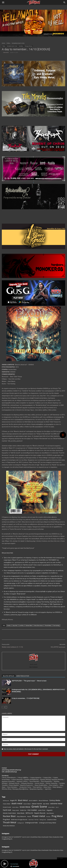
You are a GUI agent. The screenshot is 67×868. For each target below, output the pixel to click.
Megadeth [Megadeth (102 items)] (50, 810)
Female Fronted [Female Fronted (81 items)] (7, 807)
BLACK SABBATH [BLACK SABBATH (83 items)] (33, 801)
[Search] (64, 2)
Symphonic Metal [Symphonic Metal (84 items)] (52, 820)
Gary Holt (15, 625)
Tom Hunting (56, 625)
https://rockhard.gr (33, 667)
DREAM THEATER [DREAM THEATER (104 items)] (37, 804)
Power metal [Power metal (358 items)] (39, 816)
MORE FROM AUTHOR (23, 676)
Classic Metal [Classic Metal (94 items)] (7, 804)
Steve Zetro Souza (38, 625)
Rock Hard (6, 52)
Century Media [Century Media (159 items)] (55, 800)
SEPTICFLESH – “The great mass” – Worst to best (29, 681)
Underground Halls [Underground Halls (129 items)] (31, 823)
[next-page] (6, 707)
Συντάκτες (21, 46)
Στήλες (8, 43)
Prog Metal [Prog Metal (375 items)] (57, 816)
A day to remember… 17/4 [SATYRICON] (26, 698)
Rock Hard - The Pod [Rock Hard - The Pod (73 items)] (33, 820)
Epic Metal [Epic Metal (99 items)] (46, 804)
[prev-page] (3, 707)
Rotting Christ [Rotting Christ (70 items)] (43, 820)
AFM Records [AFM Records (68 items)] (6, 801)
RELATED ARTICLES (9, 676)
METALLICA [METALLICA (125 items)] (29, 813)
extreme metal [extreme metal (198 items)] (56, 804)
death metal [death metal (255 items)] (17, 803)
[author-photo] (34, 662)
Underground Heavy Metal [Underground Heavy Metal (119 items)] (47, 823)
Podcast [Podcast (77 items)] (29, 816)
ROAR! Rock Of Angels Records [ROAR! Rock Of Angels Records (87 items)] (19, 820)
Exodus (9, 625)
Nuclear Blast (29, 625)
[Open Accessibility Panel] (63, 435)
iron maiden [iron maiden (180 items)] (32, 810)
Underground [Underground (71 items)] (21, 823)
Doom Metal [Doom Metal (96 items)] (27, 804)
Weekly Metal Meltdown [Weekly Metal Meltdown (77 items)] (9, 826)
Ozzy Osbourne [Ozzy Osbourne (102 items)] (21, 816)
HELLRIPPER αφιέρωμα (58, 647)
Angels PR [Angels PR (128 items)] (13, 801)
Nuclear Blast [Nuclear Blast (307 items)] (9, 816)
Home (3, 43)
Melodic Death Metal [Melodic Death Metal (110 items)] (9, 813)
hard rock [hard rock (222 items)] (7, 810)
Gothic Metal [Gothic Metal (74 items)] (15, 807)
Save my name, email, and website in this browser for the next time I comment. (26, 749)
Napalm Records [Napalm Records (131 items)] (40, 813)
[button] (3, 2)
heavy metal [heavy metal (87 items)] (16, 810)
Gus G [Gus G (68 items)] (57, 807)
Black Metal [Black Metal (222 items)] (23, 800)
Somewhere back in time (18, 43)
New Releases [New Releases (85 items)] (50, 813)
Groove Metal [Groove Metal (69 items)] (51, 807)
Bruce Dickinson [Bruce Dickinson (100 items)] (43, 801)
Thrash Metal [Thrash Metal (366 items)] (10, 822)
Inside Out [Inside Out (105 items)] (23, 810)
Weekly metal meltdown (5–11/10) (12, 647)
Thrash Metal (48, 625)
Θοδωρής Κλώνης (28, 46)
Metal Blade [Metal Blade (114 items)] (21, 813)
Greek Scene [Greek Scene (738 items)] (39, 807)
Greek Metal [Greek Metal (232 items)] (25, 807)
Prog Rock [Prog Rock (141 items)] (6, 819)
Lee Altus (21, 625)
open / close (60, 858)
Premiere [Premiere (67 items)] (48, 817)
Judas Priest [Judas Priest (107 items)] (42, 810)
